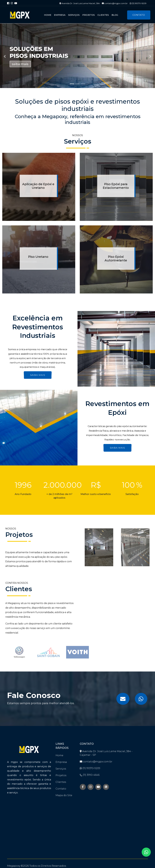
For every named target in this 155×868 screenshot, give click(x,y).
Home (48, 15)
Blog (115, 15)
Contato (139, 15)
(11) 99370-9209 (138, 3)
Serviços (74, 15)
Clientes (103, 15)
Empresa (60, 15)
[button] (5, 56)
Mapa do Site (64, 795)
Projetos (89, 15)
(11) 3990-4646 (90, 775)
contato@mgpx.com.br (115, 3)
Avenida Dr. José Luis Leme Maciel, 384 (80, 3)
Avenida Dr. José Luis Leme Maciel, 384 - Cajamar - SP (106, 753)
